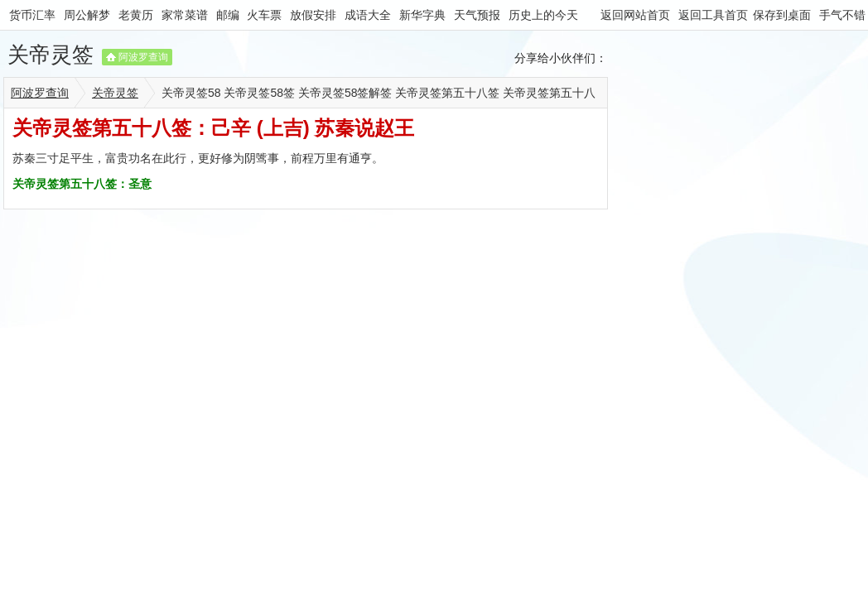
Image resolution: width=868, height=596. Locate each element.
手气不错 (842, 15)
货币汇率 (32, 15)
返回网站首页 (635, 15)
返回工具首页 (713, 15)
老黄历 (136, 15)
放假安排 (313, 15)
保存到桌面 (782, 15)
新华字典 (422, 15)
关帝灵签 (51, 55)
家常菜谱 (185, 15)
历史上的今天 (543, 15)
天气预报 (477, 15)
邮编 (228, 15)
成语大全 (368, 15)
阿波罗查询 (143, 57)
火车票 (264, 15)
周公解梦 (87, 15)
